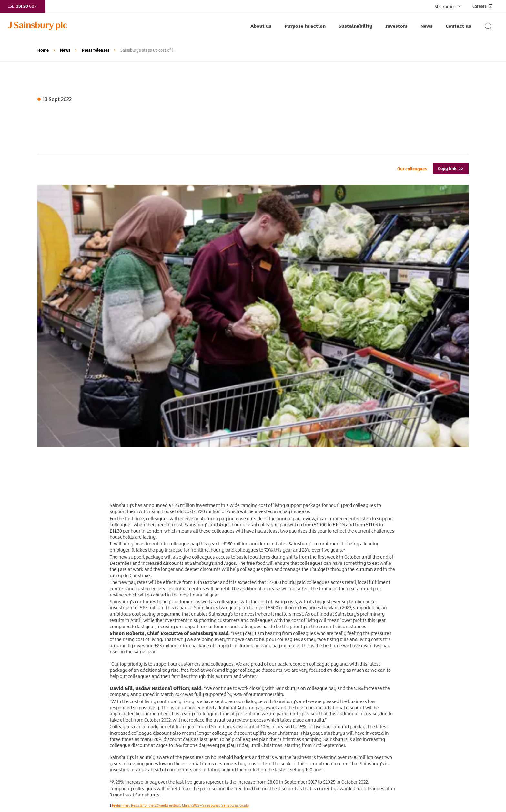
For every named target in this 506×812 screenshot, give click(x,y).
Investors (47, 719)
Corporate (161, 689)
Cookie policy (279, 739)
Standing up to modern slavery (297, 689)
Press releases (96, 50)
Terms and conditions (288, 709)
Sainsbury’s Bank (169, 759)
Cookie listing (279, 749)
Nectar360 (162, 749)
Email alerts (50, 739)
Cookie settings (281, 759)
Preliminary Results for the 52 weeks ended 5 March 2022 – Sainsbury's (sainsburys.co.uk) (180, 550)
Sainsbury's (164, 699)
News (65, 50)
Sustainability (52, 709)
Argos (157, 709)
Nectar (158, 739)
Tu (154, 729)
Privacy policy (280, 699)
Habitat (159, 719)
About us (47, 689)
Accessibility (278, 719)
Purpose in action (56, 699)
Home (43, 50)
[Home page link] (126, 26)
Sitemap (274, 729)
